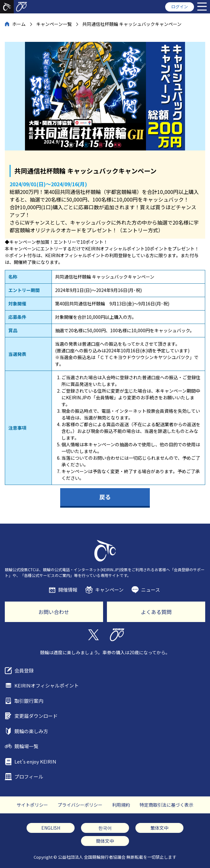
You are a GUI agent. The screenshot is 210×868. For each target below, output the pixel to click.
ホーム (19, 24)
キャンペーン (109, 590)
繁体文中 (159, 828)
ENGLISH (51, 828)
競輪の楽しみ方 (31, 731)
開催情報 (68, 590)
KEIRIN (117, 635)
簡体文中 (105, 841)
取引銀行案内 (29, 701)
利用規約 (121, 805)
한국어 (105, 828)
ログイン (180, 7)
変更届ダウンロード (36, 716)
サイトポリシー (32, 805)
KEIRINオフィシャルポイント (47, 685)
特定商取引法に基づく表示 (166, 805)
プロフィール (29, 776)
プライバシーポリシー (80, 805)
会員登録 (24, 670)
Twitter (93, 635)
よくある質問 (156, 612)
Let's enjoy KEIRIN (35, 761)
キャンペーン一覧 (54, 24)
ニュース (151, 590)
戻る (105, 497)
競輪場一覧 (26, 746)
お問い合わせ (54, 612)
